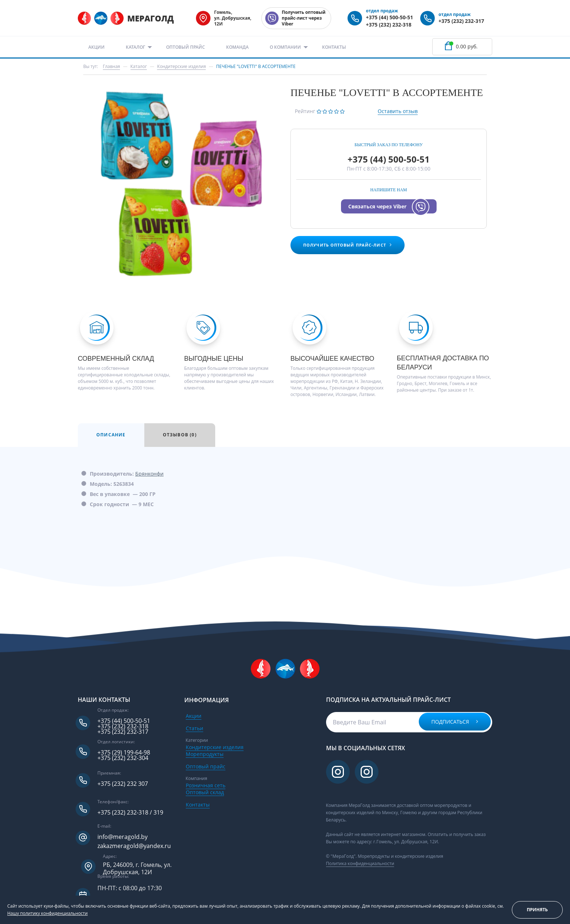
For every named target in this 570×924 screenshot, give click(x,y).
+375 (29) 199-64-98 (124, 753)
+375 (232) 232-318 (388, 25)
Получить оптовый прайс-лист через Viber (304, 18)
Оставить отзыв (398, 111)
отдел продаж (382, 11)
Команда (237, 47)
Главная (112, 66)
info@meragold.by (123, 837)
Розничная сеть (206, 785)
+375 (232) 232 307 (123, 784)
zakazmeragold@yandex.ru (134, 846)
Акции (97, 47)
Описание (111, 435)
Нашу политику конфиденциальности (47, 913)
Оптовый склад (205, 792)
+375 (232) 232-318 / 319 (130, 813)
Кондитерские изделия (215, 747)
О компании (285, 47)
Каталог (135, 47)
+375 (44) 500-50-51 (389, 17)
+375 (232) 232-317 (461, 21)
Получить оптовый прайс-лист (348, 245)
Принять (537, 910)
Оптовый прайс (186, 47)
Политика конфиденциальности (360, 863)
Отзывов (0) (180, 435)
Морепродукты (205, 754)
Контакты (334, 47)
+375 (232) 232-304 (123, 758)
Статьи (194, 728)
